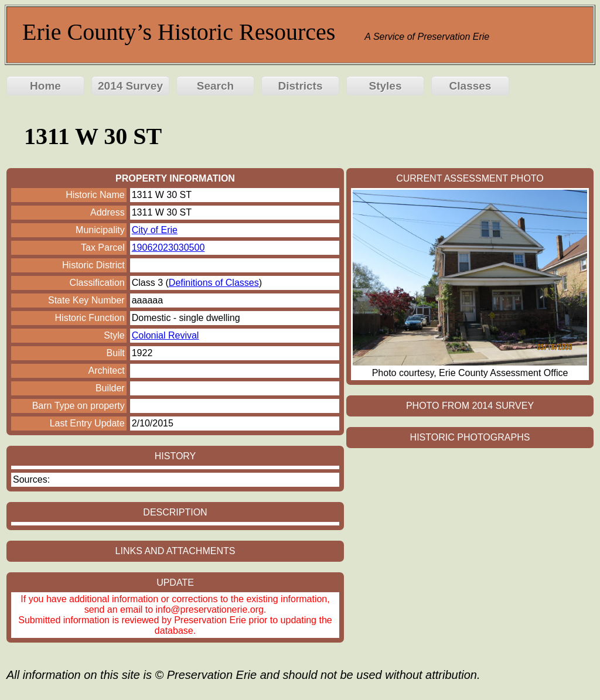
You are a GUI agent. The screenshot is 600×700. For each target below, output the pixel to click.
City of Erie (155, 230)
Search (215, 86)
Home (45, 86)
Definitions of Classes (214, 283)
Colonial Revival (166, 335)
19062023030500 (168, 247)
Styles (386, 86)
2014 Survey (130, 86)
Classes (471, 86)
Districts (300, 86)
